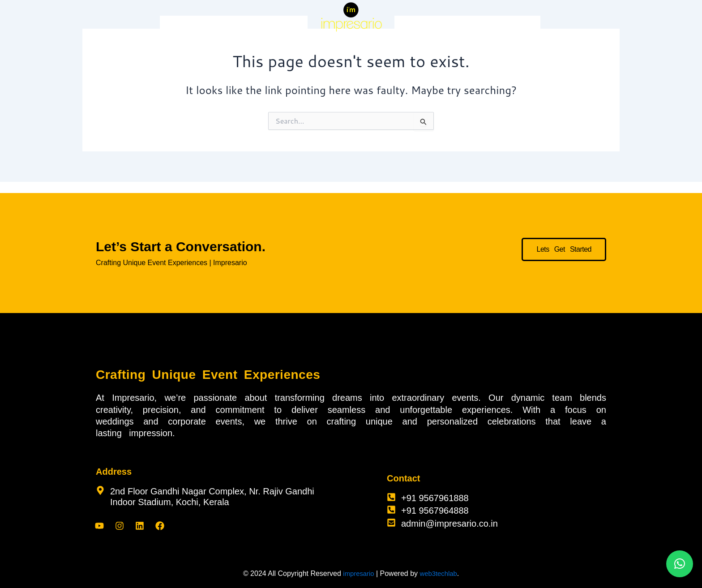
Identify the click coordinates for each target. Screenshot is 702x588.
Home (175, 26)
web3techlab (440, 573)
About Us (476, 26)
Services (209, 26)
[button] (680, 564)
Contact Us (518, 26)
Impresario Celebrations (268, 26)
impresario (357, 573)
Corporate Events (426, 26)
